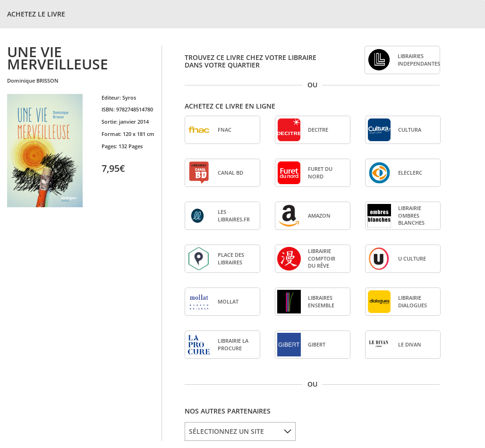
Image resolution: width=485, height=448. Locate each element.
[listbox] (240, 431)
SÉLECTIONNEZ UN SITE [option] (226, 431)
